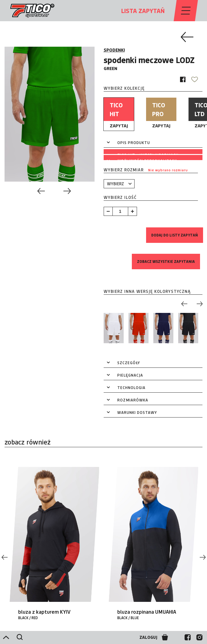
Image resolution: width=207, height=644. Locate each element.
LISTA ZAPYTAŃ (143, 11)
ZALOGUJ (148, 637)
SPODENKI (114, 50)
